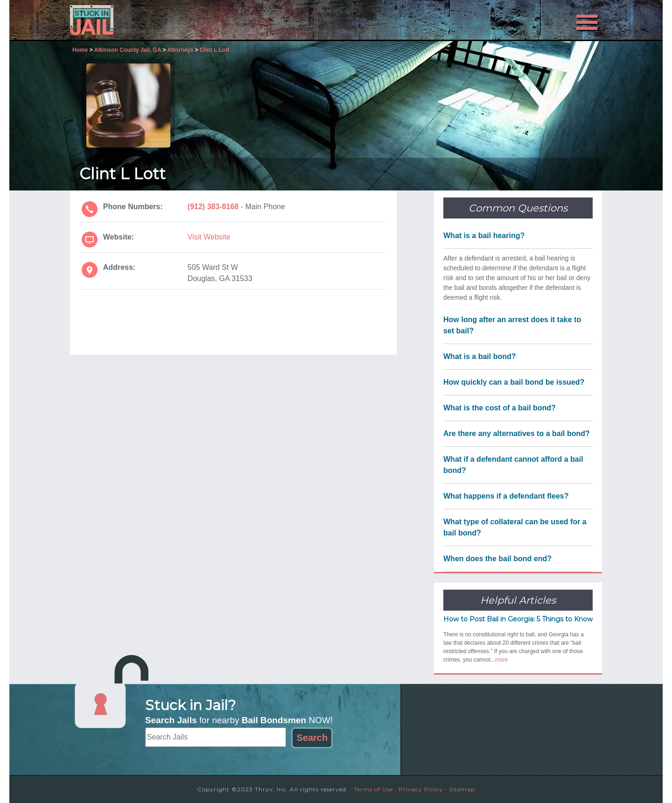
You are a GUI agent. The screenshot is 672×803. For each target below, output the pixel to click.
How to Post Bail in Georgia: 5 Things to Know (518, 619)
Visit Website (209, 237)
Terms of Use (373, 789)
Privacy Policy (421, 789)
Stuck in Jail (154, 20)
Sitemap (462, 789)
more (501, 660)
